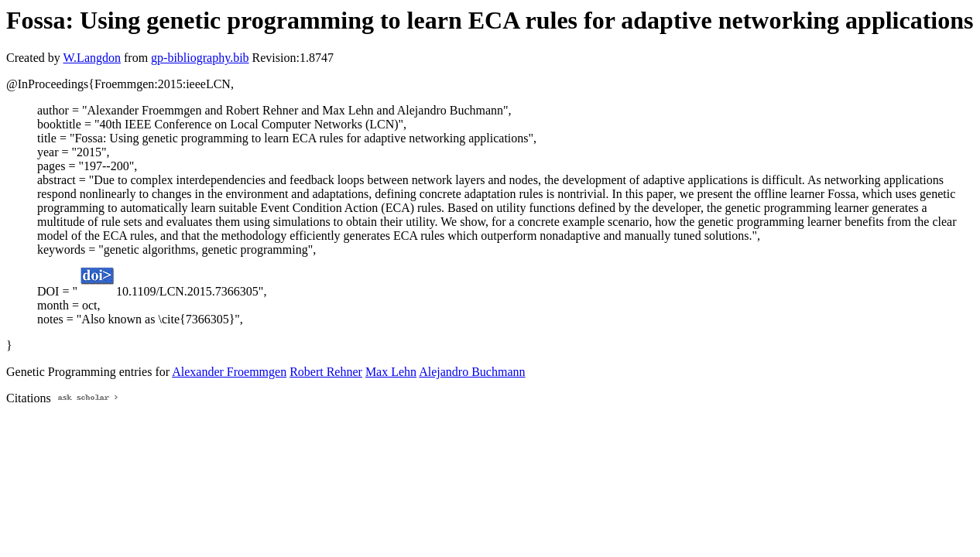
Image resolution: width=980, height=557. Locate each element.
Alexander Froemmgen (229, 372)
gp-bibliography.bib (200, 58)
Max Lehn (391, 372)
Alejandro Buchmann (472, 372)
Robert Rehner (326, 372)
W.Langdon (92, 58)
